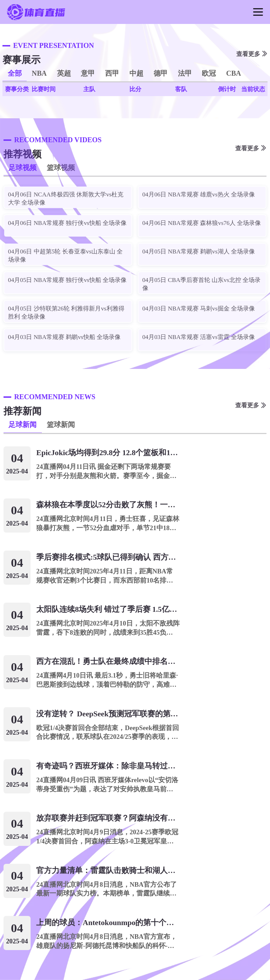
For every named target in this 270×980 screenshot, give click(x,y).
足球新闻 (22, 425)
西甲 (112, 73)
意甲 (88, 73)
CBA (234, 73)
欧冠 (209, 73)
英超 (64, 73)
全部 (15, 73)
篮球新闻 (61, 425)
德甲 (161, 73)
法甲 (185, 73)
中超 (136, 73)
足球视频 (22, 168)
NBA (39, 73)
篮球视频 (61, 168)
